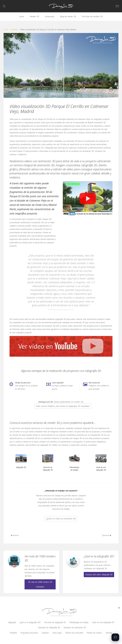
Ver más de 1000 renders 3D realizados (40, 584)
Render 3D (34, 16)
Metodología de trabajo (79, 622)
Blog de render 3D (68, 16)
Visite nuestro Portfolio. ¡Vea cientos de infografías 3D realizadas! (63, 406)
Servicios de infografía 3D (55, 622)
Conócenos (50, 16)
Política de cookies (94, 633)
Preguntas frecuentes (29, 633)
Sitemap (109, 633)
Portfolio (14, 30)
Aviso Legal (57, 633)
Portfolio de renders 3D (92, 16)
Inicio (22, 16)
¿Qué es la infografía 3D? (30, 622)
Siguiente (107, 535)
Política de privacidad (74, 633)
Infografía (12, 622)
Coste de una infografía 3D (103, 622)
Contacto (45, 633)
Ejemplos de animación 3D (75, 628)
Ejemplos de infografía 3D (49, 628)
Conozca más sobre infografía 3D (99, 575)
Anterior (15, 535)
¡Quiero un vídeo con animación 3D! (61, 519)
